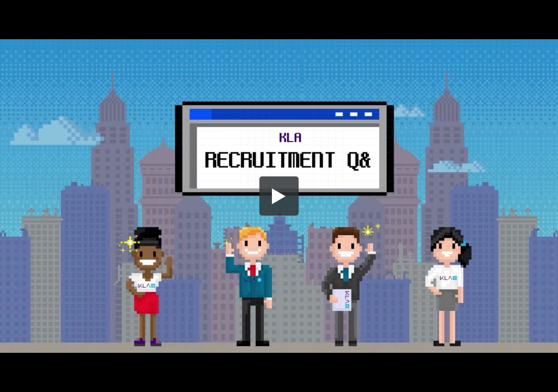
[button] (279, 196)
